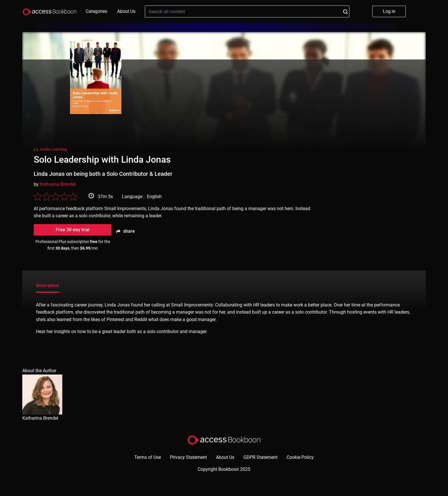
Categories (96, 11)
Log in (389, 11)
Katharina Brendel (58, 184)
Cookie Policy (300, 457)
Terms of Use (148, 457)
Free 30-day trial (73, 230)
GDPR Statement (260, 457)
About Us (126, 11)
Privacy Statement (188, 457)
